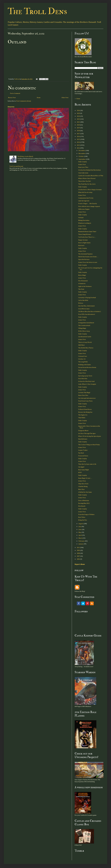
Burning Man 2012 (84, 503)
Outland (81, 218)
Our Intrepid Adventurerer (87, 398)
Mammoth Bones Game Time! (87, 232)
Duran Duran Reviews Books (87, 367)
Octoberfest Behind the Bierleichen (89, 170)
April (80, 535)
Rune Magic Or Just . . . (85, 478)
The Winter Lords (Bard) (25, 156)
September (82, 159)
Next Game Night (84, 470)
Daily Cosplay (83, 162)
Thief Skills (82, 418)
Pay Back (81, 453)
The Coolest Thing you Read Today (89, 445)
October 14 (82, 359)
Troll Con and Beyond (16, 166)
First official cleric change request (89, 206)
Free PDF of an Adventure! (87, 314)
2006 (79, 559)
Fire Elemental (83, 281)
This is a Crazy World (85, 342)
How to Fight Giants (84, 243)
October (81, 156)
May (80, 532)
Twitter (83, 603)
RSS (92, 603)
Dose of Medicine (84, 501)
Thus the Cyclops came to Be (87, 464)
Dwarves (11, 107)
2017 (79, 134)
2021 (79, 122)
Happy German (83, 240)
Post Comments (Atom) (24, 101)
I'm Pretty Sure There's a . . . (87, 237)
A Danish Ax (82, 284)
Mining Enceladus (84, 220)
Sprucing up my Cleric (85, 376)
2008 (79, 553)
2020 (79, 125)
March (81, 538)
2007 (79, 556)
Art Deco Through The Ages (87, 433)
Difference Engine (84, 209)
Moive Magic (82, 275)
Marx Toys (81, 489)
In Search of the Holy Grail (86, 381)
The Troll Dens (37, 11)
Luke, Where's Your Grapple (87, 384)
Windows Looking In (85, 223)
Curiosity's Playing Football (87, 298)
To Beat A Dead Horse (85, 409)
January (81, 544)
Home (39, 98)
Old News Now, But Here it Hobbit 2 (90, 312)
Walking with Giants (85, 365)
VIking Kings (82, 328)
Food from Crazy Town (85, 401)
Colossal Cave (83, 356)
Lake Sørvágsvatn (84, 201)
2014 (79, 142)
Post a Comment (15, 93)
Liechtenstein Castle (85, 337)
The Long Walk (83, 362)
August (81, 524)
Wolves (81, 303)
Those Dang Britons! (85, 234)
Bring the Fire (83, 520)
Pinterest (87, 603)
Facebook (79, 603)
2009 (79, 550)
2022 (79, 119)
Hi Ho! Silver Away (84, 331)
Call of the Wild (83, 300)
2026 (79, 111)
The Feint (81, 289)
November (82, 154)
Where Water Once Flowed (87, 178)
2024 (79, 116)
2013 (79, 145)
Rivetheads (82, 506)
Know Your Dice (83, 395)
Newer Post (12, 98)
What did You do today (85, 192)
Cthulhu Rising (83, 487)
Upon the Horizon (84, 259)
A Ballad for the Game (85, 492)
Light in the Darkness (85, 286)
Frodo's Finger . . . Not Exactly (88, 204)
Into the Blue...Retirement (86, 306)
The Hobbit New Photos (86, 348)
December (82, 151)
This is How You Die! (85, 181)
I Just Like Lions (83, 173)
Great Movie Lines (84, 309)
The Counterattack (84, 325)
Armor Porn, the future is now (88, 262)
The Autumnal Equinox (85, 254)
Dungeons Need (83, 431)
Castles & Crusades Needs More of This (91, 176)
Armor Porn (82, 164)
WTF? (80, 473)
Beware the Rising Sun (85, 412)
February (82, 541)
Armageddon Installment (86, 323)
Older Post (65, 98)
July (80, 527)
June (80, 530)
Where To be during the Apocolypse (90, 436)
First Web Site (83, 379)
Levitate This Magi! (84, 393)
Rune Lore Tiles (83, 167)
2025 (79, 113)
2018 (79, 131)
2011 (79, 548)
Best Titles (82, 517)
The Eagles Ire (83, 415)
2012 (79, 148)
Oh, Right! (81, 467)
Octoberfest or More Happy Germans (90, 190)
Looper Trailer (83, 450)
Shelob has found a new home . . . (88, 257)
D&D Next (81, 345)
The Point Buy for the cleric (87, 184)
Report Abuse (80, 564)
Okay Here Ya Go (83, 484)
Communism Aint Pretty (86, 198)
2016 (79, 136)
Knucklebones (83, 439)
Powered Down (83, 456)
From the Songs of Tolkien (86, 515)
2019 (79, 128)
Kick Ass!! (81, 246)
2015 (79, 139)
